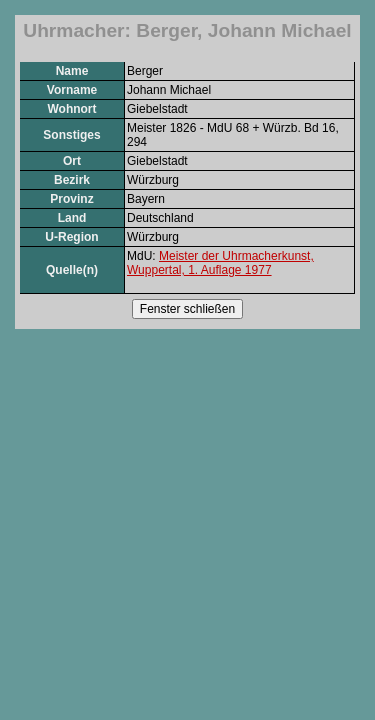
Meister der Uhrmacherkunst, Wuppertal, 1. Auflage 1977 (220, 263)
